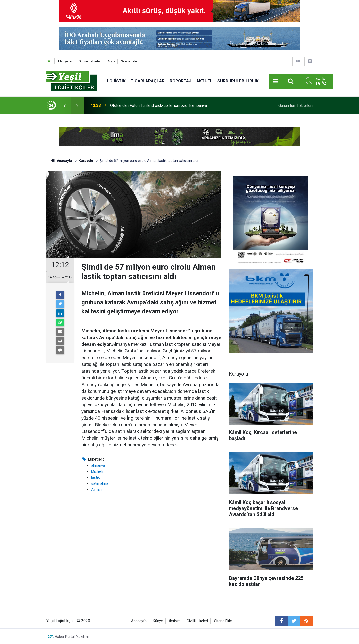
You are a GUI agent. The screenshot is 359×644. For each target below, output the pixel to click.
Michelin (98, 471)
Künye (158, 621)
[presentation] (64, 106)
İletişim (175, 621)
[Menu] (276, 81)
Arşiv (111, 61)
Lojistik (116, 81)
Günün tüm (296, 105)
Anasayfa (139, 621)
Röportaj (180, 81)
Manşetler (65, 61)
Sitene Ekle (129, 61)
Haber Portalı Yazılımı (72, 637)
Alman (96, 489)
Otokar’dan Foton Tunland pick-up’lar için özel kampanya (159, 105)
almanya (98, 465)
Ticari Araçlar (148, 81)
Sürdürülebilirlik (238, 81)
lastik (95, 477)
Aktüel (204, 81)
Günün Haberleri (90, 61)
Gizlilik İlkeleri (197, 621)
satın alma (100, 483)
